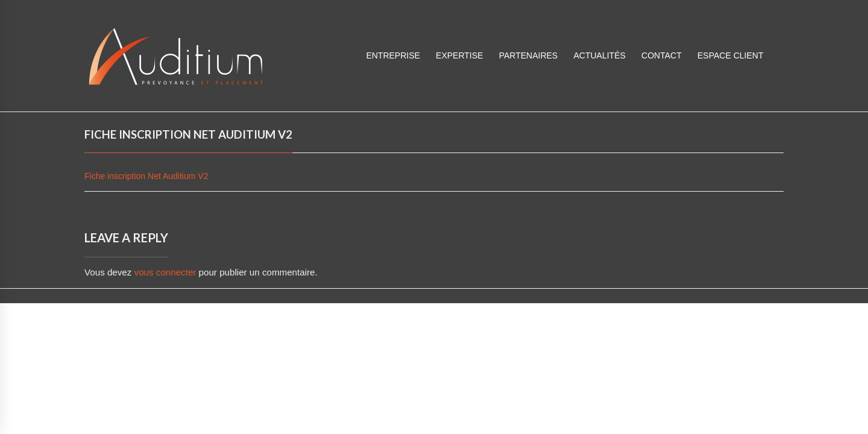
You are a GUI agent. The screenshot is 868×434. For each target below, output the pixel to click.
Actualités (599, 55)
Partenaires (529, 55)
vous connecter (165, 272)
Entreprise (393, 55)
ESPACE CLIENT (730, 55)
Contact (662, 55)
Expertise (459, 55)
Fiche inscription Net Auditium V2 (146, 176)
